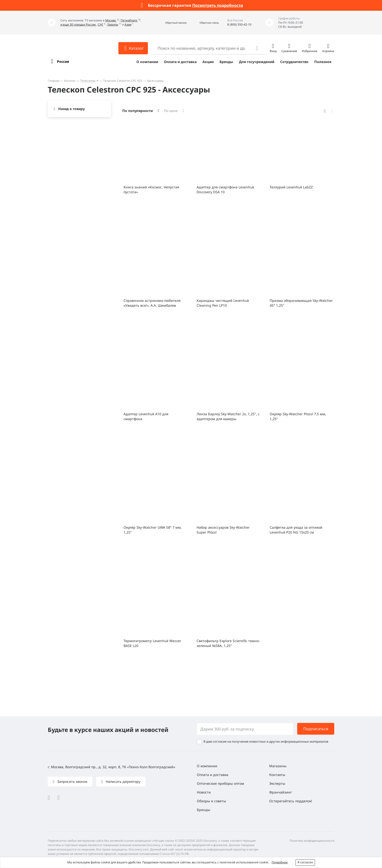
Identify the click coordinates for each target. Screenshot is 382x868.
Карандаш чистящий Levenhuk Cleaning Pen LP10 (223, 303)
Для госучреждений (257, 62)
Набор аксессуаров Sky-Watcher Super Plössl (223, 530)
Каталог (70, 81)
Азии (128, 24)
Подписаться (316, 729)
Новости (204, 792)
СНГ (100, 24)
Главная (54, 81)
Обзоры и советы (211, 801)
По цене (171, 111)
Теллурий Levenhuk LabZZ (291, 187)
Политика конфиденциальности (312, 841)
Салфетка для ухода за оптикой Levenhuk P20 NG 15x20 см (296, 530)
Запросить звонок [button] (72, 781)
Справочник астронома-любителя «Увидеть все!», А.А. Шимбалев (152, 303)
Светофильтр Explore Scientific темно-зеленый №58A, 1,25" (228, 643)
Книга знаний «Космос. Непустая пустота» (151, 189)
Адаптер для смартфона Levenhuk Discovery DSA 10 (225, 189)
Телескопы (88, 81)
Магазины (278, 766)
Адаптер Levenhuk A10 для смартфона (146, 416)
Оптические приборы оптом (220, 783)
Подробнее (280, 862)
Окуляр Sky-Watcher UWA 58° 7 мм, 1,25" (153, 530)
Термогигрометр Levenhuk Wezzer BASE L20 (152, 643)
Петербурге (129, 20)
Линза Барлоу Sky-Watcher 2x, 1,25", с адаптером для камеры (228, 416)
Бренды (226, 62)
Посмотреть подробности (218, 5)
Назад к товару (72, 109)
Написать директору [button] (123, 781)
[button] (171, 23)
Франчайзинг (281, 792)
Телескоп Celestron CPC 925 (123, 81)
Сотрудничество (294, 62)
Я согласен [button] (305, 862)
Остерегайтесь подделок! (291, 801)
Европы (113, 24)
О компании (147, 62)
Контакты (277, 775)
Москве (111, 20)
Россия (63, 61)
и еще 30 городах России (78, 24)
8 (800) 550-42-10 (239, 24)
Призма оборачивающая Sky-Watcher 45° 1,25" (301, 303)
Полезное (323, 62)
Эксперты (277, 783)
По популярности (138, 111)
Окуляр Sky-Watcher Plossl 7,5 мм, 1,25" (298, 416)
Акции (208, 62)
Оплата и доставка (180, 62)
